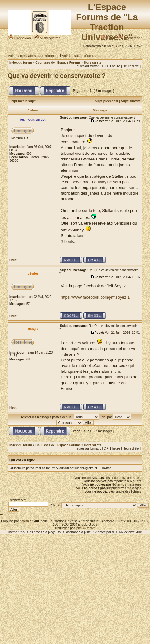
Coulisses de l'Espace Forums (58, 63)
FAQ (108, 38)
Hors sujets (93, 63)
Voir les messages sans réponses (34, 56)
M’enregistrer (47, 38)
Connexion (20, 38)
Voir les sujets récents (79, 56)
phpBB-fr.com (86, 528)
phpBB (24, 521)
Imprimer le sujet (23, 101)
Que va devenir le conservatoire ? (57, 76)
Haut (13, 260)
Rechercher (130, 38)
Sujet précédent (107, 101)
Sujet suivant (131, 101)
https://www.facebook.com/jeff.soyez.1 (95, 297)
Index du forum (21, 63)
